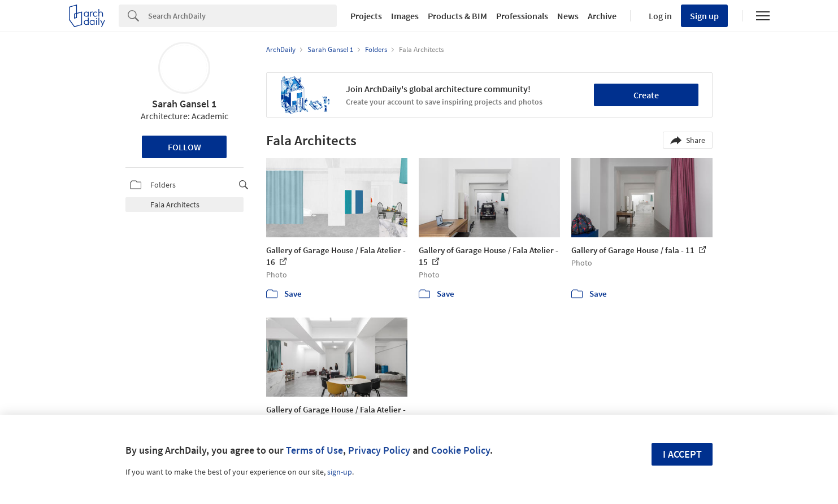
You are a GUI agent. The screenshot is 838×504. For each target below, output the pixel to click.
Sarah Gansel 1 (184, 104)
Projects (366, 16)
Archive (602, 16)
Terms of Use (314, 450)
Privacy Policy (379, 450)
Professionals (522, 16)
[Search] (242, 16)
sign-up (340, 472)
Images (405, 16)
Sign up (704, 16)
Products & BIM (457, 16)
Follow (184, 147)
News (568, 16)
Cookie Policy (461, 450)
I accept (682, 454)
